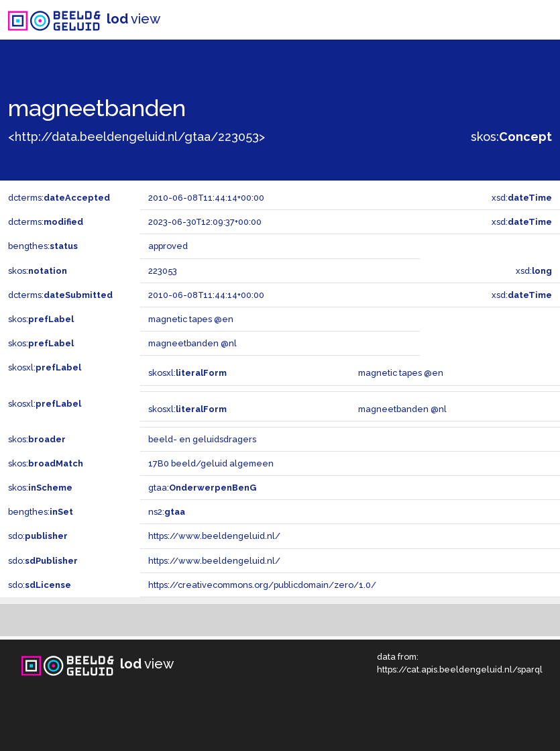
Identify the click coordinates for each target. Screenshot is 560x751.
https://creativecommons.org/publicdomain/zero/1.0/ (262, 585)
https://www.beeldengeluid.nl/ (214, 536)
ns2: (167, 512)
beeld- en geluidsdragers (202, 439)
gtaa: (202, 488)
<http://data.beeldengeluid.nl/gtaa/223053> (136, 137)
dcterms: (59, 198)
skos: (511, 137)
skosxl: (45, 367)
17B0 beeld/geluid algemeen (211, 463)
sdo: (38, 536)
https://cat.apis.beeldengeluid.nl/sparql (460, 669)
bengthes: (43, 246)
